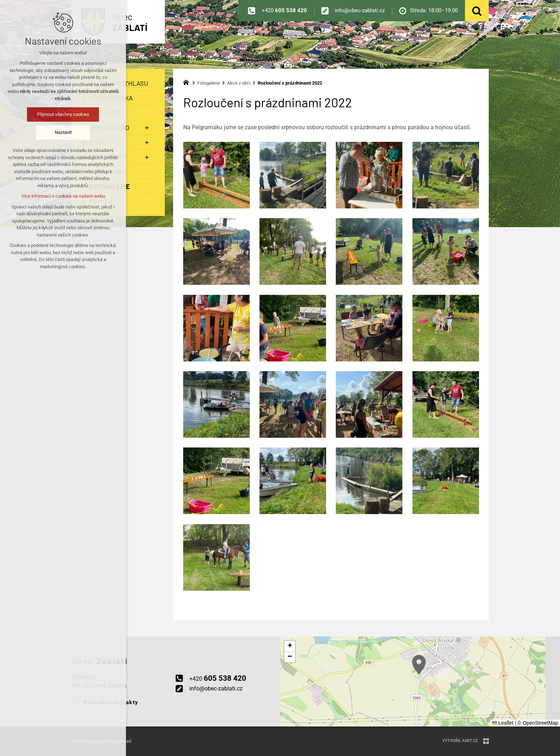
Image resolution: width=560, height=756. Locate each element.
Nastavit (63, 132)
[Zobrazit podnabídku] (147, 128)
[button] (419, 665)
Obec (130, 22)
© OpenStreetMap (538, 723)
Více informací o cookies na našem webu (63, 196)
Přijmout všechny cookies (63, 114)
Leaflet (503, 723)
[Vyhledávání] (477, 11)
